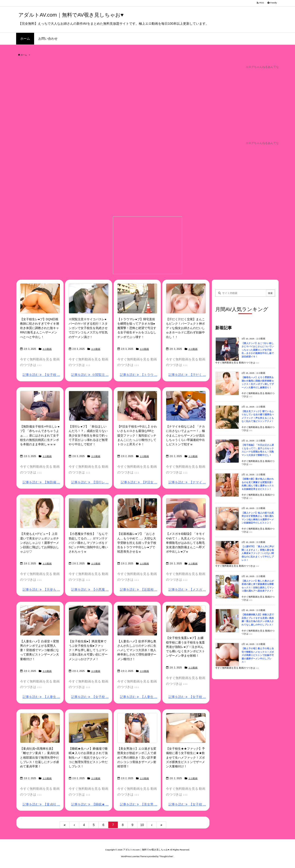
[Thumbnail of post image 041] (137, 620)
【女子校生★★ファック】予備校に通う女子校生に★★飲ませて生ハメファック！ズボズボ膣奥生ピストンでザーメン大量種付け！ (185, 757)
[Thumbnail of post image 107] (137, 513)
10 (142, 825)
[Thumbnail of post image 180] (40, 406)
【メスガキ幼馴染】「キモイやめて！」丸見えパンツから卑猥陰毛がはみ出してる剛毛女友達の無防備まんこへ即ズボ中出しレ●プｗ (185, 543)
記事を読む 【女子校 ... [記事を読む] (41, 375)
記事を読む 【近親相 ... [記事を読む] (139, 590)
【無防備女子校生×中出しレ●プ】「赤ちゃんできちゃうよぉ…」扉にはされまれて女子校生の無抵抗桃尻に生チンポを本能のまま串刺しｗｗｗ (40, 435)
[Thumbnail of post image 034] (40, 728)
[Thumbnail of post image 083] (40, 298)
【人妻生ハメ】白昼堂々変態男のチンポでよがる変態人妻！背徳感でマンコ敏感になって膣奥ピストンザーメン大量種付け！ (40, 650)
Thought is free (166, 856)
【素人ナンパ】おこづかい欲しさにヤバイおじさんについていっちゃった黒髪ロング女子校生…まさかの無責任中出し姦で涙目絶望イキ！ (258, 350)
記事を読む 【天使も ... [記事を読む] (41, 590)
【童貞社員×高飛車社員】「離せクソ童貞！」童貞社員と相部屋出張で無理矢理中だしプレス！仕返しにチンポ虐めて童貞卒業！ (40, 757)
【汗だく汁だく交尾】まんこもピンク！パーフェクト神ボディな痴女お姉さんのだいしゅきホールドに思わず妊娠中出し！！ (185, 328)
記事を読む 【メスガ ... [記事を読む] (187, 590)
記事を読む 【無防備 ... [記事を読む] (41, 482)
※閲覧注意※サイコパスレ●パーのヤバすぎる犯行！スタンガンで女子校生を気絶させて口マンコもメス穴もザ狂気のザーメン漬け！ (88, 328)
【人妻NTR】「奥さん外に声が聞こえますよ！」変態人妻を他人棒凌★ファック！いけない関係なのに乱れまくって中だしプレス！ (258, 553)
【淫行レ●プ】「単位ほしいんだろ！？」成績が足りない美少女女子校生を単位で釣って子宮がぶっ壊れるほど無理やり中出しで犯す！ (88, 435)
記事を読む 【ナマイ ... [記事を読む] (187, 482)
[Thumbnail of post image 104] (137, 406)
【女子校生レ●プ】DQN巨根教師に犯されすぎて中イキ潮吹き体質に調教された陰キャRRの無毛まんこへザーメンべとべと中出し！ (40, 328)
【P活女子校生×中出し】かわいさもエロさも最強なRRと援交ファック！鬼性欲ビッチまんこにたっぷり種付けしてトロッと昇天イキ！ (137, 435)
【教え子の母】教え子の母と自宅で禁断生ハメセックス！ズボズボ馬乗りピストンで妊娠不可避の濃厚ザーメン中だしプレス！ (258, 655)
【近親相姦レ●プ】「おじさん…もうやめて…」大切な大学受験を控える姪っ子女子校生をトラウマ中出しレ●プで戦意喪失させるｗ (137, 543)
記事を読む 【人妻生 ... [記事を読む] (41, 697)
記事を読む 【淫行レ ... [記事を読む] (90, 482)
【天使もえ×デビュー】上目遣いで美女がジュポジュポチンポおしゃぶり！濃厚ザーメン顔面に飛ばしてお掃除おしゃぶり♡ (40, 543)
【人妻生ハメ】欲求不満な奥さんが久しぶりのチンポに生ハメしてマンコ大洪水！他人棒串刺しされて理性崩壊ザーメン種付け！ (137, 650)
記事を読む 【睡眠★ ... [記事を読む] (90, 804)
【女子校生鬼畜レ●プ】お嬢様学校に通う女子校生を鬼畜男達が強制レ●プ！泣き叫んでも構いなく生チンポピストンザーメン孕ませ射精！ (185, 647)
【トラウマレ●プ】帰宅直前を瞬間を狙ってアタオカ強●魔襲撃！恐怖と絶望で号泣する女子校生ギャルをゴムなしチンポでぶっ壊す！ (137, 328)
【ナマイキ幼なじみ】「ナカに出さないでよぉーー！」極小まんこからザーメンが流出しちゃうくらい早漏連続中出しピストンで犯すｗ (185, 435)
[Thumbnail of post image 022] (89, 620)
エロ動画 (47, 349)
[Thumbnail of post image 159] (89, 728)
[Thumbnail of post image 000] (40, 620)
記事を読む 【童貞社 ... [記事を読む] (41, 804)
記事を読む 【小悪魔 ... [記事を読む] (90, 590)
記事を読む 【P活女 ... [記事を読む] (139, 482)
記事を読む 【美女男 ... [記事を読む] (139, 804)
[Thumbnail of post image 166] (40, 513)
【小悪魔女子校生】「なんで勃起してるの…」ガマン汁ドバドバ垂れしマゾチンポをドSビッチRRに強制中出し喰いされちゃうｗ (88, 543)
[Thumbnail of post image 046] (89, 406)
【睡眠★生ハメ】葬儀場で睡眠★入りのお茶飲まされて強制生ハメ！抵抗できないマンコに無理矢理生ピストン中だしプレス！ (88, 757)
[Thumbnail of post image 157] (186, 728)
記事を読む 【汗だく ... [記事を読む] (187, 375)
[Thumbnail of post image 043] (186, 513)
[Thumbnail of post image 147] (186, 406)
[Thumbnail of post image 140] (89, 298)
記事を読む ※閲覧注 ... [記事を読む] (90, 375)
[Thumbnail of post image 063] (186, 619)
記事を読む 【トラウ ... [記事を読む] (139, 375)
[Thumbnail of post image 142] (137, 728)
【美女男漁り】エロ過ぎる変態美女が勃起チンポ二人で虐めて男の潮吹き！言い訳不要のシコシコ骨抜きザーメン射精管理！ (137, 757)
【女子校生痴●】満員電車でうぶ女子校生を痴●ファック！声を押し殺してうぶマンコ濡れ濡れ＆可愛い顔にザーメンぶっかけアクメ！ (88, 650)
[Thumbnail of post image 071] (186, 298)
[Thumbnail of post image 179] (89, 513)
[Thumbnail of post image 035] (137, 298)
